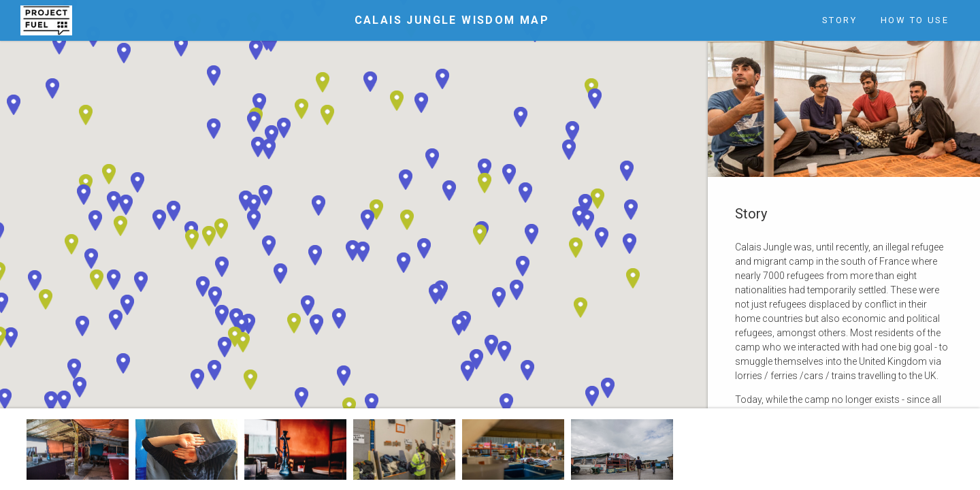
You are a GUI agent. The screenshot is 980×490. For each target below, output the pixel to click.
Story (839, 20)
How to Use (915, 20)
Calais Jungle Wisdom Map (452, 20)
